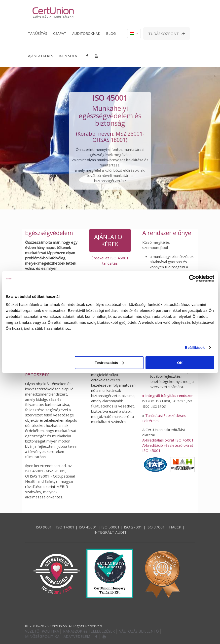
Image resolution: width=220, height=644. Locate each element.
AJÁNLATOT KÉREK (110, 240)
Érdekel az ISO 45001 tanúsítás (110, 261)
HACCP (175, 527)
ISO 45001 (88, 527)
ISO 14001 (65, 527)
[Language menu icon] (134, 34)
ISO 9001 (44, 527)
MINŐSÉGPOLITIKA (42, 636)
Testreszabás (109, 362)
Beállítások (195, 347)
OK (180, 362)
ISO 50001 (110, 527)
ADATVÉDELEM (77, 636)
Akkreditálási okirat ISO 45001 (168, 440)
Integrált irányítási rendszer (169, 396)
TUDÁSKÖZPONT (167, 34)
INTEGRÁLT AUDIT (110, 532)
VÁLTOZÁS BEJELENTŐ (139, 631)
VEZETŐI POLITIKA (42, 631)
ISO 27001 (133, 527)
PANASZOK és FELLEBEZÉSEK (89, 631)
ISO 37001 (156, 527)
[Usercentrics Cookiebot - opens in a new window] (193, 279)
